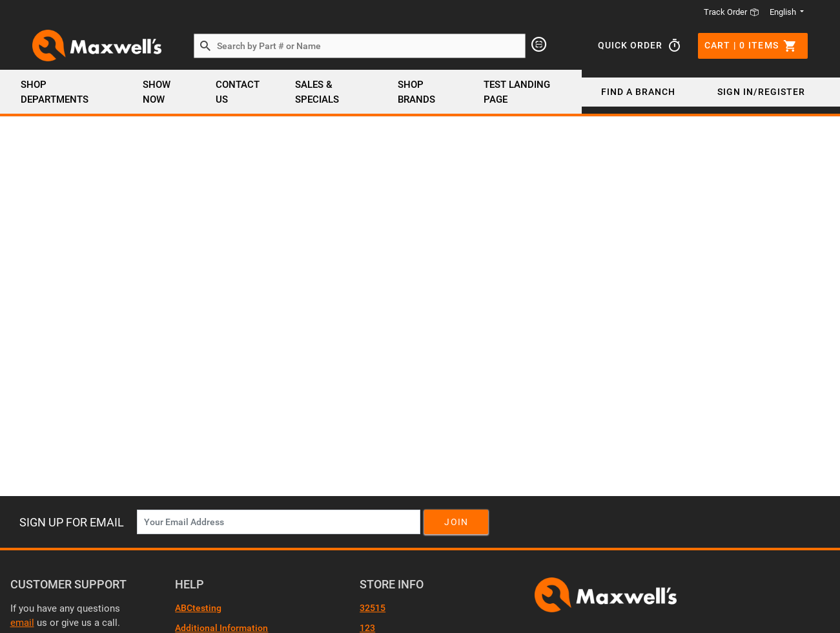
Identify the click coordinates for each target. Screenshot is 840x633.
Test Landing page (517, 92)
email (22, 623)
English (784, 12)
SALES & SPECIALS (317, 92)
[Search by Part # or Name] (205, 47)
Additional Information (221, 628)
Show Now (157, 92)
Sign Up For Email (72, 522)
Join (456, 522)
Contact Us (238, 92)
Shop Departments (55, 92)
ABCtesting (198, 608)
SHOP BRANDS (416, 92)
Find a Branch (638, 92)
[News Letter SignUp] (279, 522)
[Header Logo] (97, 46)
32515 (373, 608)
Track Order (732, 12)
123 (367, 628)
